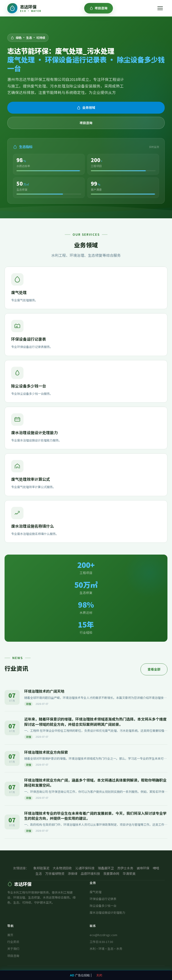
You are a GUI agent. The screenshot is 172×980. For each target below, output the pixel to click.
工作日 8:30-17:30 (101, 942)
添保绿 (73, 873)
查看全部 (154, 670)
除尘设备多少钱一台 (103, 906)
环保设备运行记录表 (103, 899)
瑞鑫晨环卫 (106, 868)
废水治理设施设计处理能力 (107, 912)
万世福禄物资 (55, 873)
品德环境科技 (90, 873)
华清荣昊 (129, 873)
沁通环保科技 (85, 868)
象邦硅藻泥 (41, 868)
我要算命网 (111, 873)
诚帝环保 (143, 868)
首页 (10, 935)
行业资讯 (13, 942)
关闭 (99, 975)
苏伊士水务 (125, 868)
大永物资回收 (62, 868)
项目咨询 (99, 8)
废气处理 (96, 892)
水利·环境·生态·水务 (106, 949)
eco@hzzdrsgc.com (103, 935)
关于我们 (13, 949)
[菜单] (160, 8)
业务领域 (86, 107)
